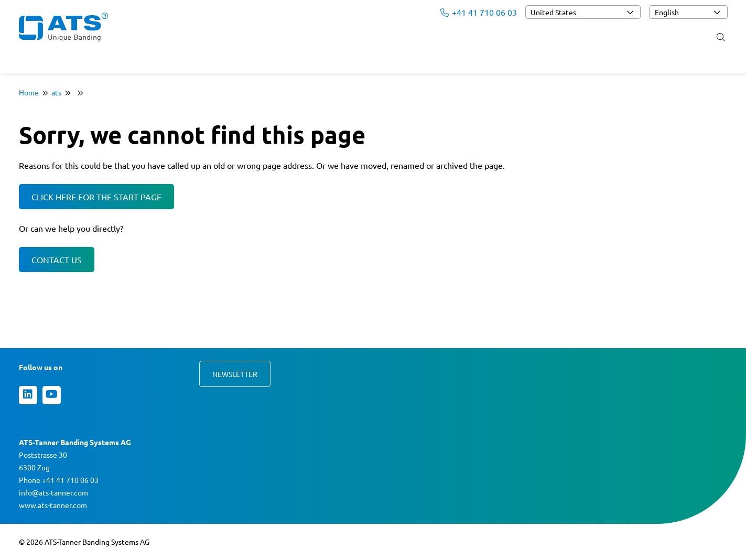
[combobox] (583, 12)
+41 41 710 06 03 (479, 12)
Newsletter (235, 374)
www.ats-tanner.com (53, 505)
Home (29, 92)
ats (56, 92)
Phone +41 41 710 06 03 (59, 480)
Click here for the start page (96, 197)
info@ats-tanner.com (53, 492)
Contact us (57, 260)
